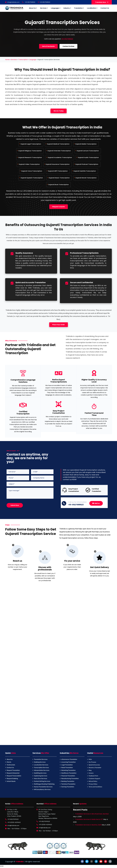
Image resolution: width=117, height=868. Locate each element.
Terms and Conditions (95, 787)
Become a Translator (95, 768)
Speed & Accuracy (94, 765)
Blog (90, 770)
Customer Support (94, 779)
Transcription (23, 60)
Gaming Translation (68, 787)
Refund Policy (93, 781)
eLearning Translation (68, 762)
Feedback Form (93, 776)
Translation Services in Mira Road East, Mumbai (92, 814)
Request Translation (13, 770)
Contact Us (10, 768)
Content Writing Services (42, 781)
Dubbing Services (40, 762)
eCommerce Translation (69, 759)
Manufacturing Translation (70, 779)
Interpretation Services (42, 770)
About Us (10, 759)
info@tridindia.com (12, 2)
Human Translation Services (43, 787)
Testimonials (11, 765)
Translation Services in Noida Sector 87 (89, 819)
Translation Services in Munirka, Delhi (88, 825)
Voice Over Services (41, 779)
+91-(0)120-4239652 (14, 822)
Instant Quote (11, 781)
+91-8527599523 (44, 2)
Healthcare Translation (69, 773)
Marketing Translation (68, 770)
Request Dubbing (12, 779)
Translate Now (102, 2)
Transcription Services (41, 768)
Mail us (96, 503)
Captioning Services (41, 776)
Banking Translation (68, 781)
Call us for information (77, 502)
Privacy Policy (93, 784)
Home (7, 60)
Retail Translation (67, 768)
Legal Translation (67, 765)
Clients (9, 762)
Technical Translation (68, 784)
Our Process (92, 762)
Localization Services (41, 765)
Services (14, 60)
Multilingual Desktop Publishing (44, 784)
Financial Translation (68, 776)
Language (33, 60)
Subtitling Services (40, 773)
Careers (91, 773)
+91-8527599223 (67, 39)
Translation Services (41, 759)
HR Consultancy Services (42, 789)
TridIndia (19, 862)
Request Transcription (14, 776)
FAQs (90, 759)
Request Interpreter (13, 773)
